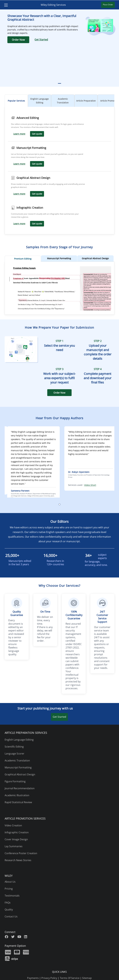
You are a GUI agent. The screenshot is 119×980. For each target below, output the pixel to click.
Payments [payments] (33, 978)
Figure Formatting (15, 781)
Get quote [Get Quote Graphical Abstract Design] (37, 194)
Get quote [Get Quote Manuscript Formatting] (37, 164)
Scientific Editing (14, 747)
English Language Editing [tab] (40, 101)
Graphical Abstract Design (20, 774)
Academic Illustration (17, 795)
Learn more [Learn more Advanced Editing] (19, 134)
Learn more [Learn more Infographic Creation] (19, 224)
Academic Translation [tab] (63, 101)
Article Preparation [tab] (86, 101)
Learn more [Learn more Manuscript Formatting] (19, 164)
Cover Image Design (16, 839)
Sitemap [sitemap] (87, 978)
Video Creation (13, 825)
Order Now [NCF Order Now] (59, 393)
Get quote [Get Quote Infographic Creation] (37, 224)
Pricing (9, 889)
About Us (10, 882)
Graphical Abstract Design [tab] (95, 258)
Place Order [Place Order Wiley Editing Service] (109, 5)
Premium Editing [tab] (23, 259)
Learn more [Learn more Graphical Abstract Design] (19, 194)
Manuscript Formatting (18, 767)
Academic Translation (17, 761)
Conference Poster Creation (21, 853)
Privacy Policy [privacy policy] (49, 978)
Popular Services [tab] (16, 101)
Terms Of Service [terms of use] (70, 978)
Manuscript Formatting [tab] (59, 258)
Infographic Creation (17, 832)
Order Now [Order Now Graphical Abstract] (66, 40)
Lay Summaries (14, 846)
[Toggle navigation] (5, 5)
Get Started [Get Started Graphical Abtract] (89, 40)
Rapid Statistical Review (18, 802)
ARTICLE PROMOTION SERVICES (25, 818)
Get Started (59, 717)
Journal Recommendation (20, 788)
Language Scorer (14, 754)
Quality (9, 910)
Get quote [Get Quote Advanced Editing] (37, 134)
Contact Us (11, 916)
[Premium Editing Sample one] (59, 310)
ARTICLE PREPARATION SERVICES (26, 733)
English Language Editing (19, 740)
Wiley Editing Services (53, 5)
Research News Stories (18, 860)
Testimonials (12, 896)
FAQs (8, 903)
